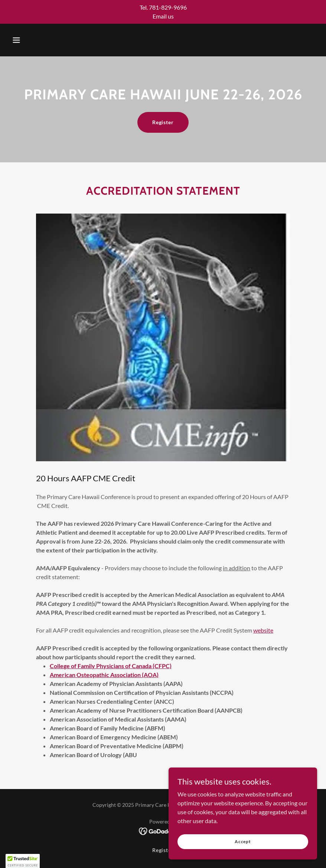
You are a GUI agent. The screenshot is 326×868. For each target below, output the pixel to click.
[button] (16, 40)
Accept (243, 852)
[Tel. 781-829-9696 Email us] (163, 12)
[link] (163, 830)
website (263, 630)
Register (163, 122)
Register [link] (163, 850)
